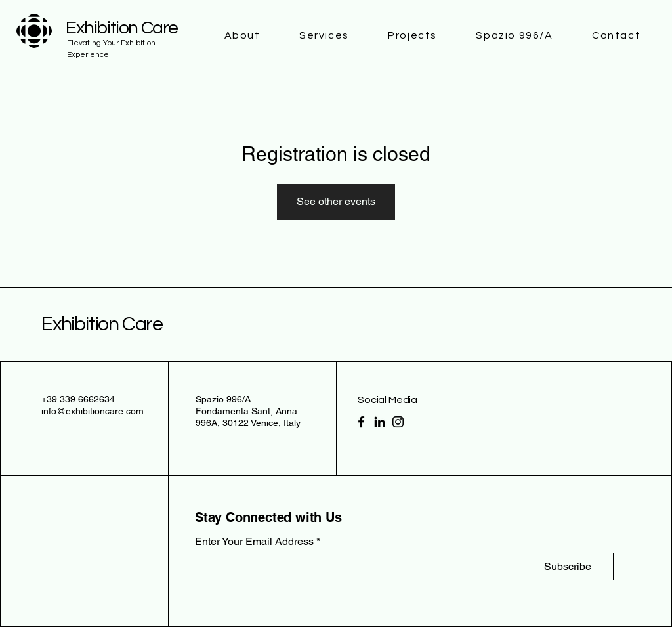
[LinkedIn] (380, 422)
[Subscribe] (568, 567)
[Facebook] (361, 422)
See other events (336, 201)
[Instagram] (398, 422)
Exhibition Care (102, 324)
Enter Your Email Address (254, 542)
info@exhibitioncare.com (93, 411)
